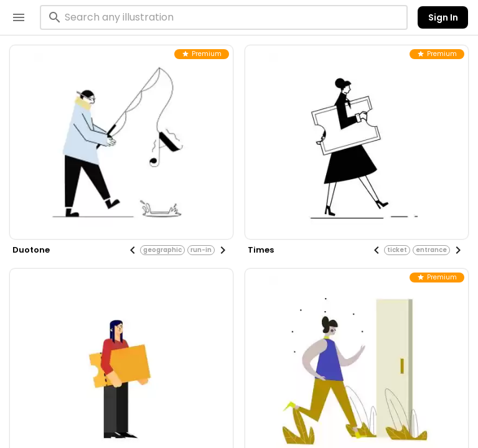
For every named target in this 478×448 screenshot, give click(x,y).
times (261, 250)
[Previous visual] (133, 250)
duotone (31, 250)
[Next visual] (223, 250)
